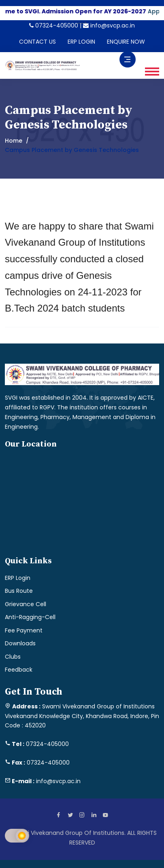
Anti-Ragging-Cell (30, 617)
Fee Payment (24, 630)
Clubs (13, 657)
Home (14, 141)
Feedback (19, 670)
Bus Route (19, 591)
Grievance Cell (26, 604)
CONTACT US (37, 42)
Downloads (20, 643)
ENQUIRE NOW (126, 42)
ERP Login (18, 578)
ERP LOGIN (81, 42)
